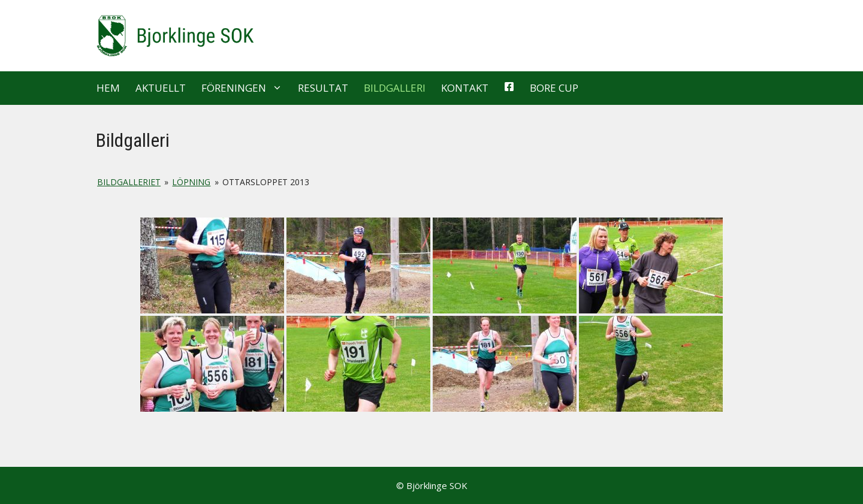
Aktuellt (161, 88)
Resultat (323, 88)
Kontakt (465, 88)
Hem (108, 88)
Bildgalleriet (129, 182)
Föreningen (246, 88)
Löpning (191, 182)
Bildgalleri (395, 88)
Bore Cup (554, 88)
